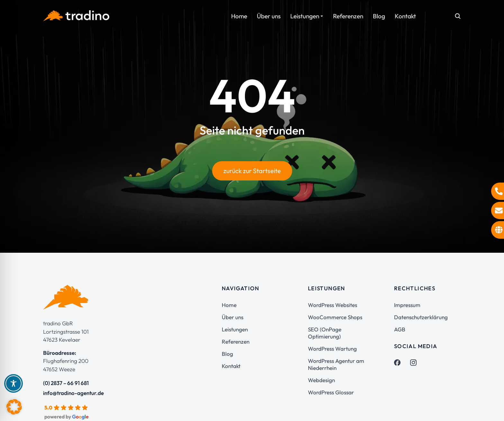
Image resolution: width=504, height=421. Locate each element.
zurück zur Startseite (252, 171)
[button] (14, 407)
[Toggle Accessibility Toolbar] (14, 383)
